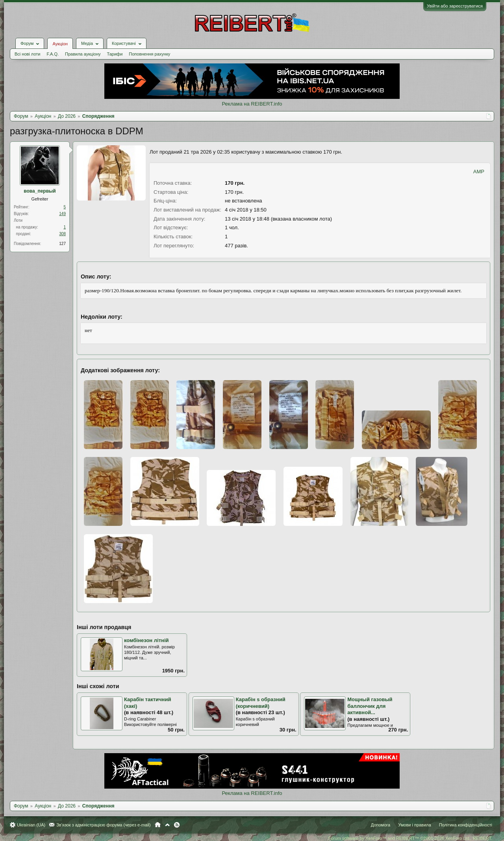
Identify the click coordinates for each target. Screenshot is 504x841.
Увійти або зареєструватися (455, 6)
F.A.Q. (53, 54)
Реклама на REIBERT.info (252, 104)
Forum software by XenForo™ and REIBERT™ (410, 838)
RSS (177, 825)
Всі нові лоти (27, 54)
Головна (158, 825)
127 (62, 244)
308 (62, 234)
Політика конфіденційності (466, 825)
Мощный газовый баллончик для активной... (370, 706)
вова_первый (40, 191)
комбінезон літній (146, 640)
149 (62, 214)
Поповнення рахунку (149, 54)
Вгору (167, 825)
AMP (479, 172)
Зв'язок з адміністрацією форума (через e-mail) (104, 825)
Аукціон (60, 44)
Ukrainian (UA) (31, 825)
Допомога (381, 825)
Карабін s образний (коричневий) (261, 703)
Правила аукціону (83, 54)
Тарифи (115, 54)
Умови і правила (414, 825)
